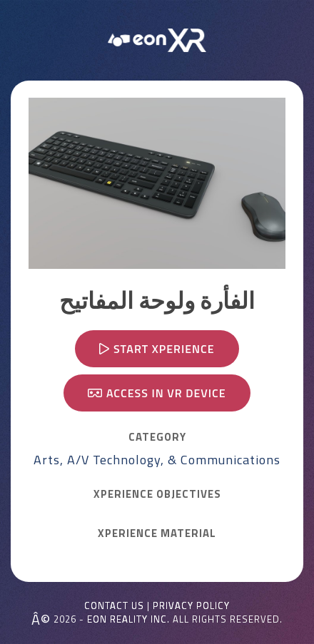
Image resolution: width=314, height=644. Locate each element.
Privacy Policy (191, 606)
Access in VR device (157, 393)
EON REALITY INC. (128, 619)
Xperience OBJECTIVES (157, 494)
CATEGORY (157, 437)
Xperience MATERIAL (157, 533)
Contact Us (114, 606)
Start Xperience (157, 349)
